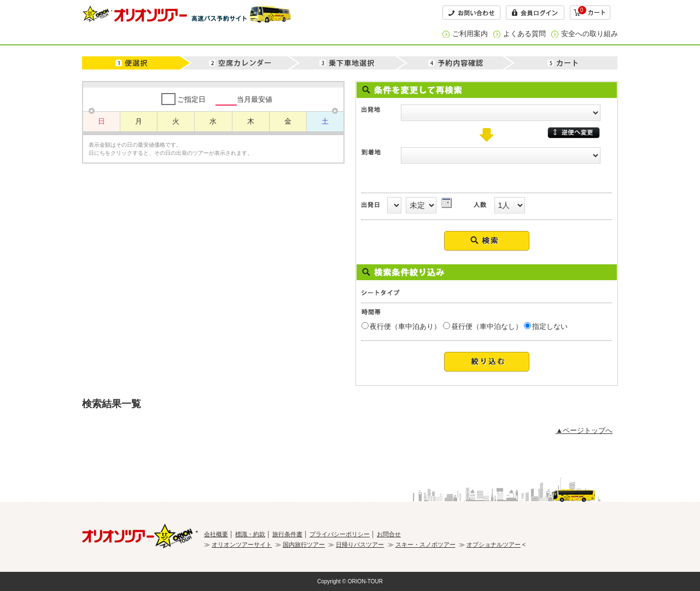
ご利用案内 (470, 34)
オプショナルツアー (494, 544)
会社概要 (216, 534)
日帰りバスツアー (360, 544)
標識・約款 (250, 534)
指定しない (550, 326)
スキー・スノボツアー (425, 544)
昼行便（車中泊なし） (487, 326)
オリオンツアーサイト (242, 544)
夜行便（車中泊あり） (405, 326)
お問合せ (389, 534)
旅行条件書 (287, 534)
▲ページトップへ (584, 430)
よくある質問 (524, 34)
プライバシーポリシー (340, 534)
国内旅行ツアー (304, 544)
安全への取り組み (590, 34)
